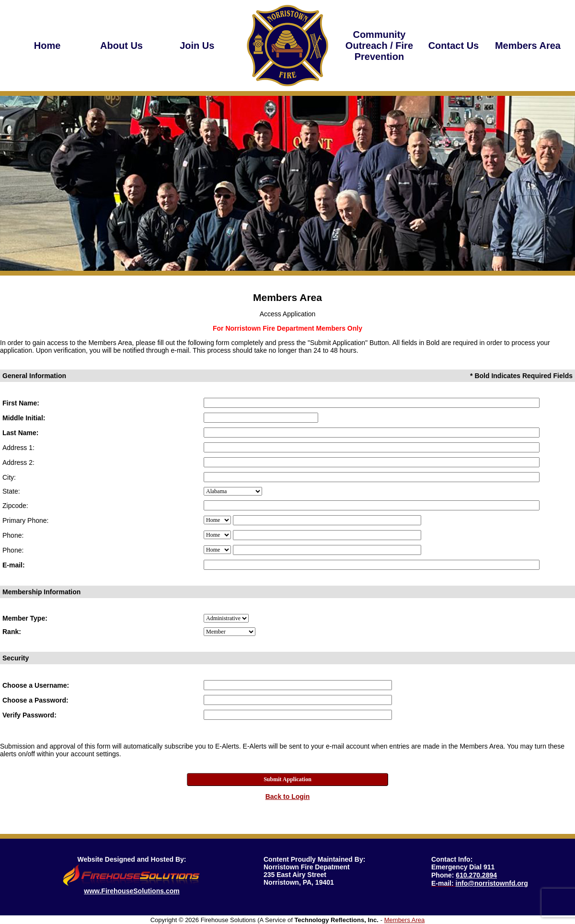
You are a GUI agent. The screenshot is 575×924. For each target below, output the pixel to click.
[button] (122, 46)
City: (9, 477)
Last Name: (20, 433)
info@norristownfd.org (492, 883)
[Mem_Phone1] (327, 520)
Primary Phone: (25, 520)
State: (11, 491)
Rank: (12, 632)
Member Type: (25, 618)
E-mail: (14, 565)
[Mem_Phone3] (327, 550)
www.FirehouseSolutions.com (132, 891)
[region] (122, 46)
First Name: (21, 403)
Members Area (405, 920)
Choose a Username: (36, 685)
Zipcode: (15, 506)
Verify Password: (29, 715)
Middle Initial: (24, 418)
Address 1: (18, 448)
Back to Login (288, 797)
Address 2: (18, 462)
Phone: (13, 535)
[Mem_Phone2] (327, 535)
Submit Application (287, 779)
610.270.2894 (476, 875)
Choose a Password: (35, 700)
